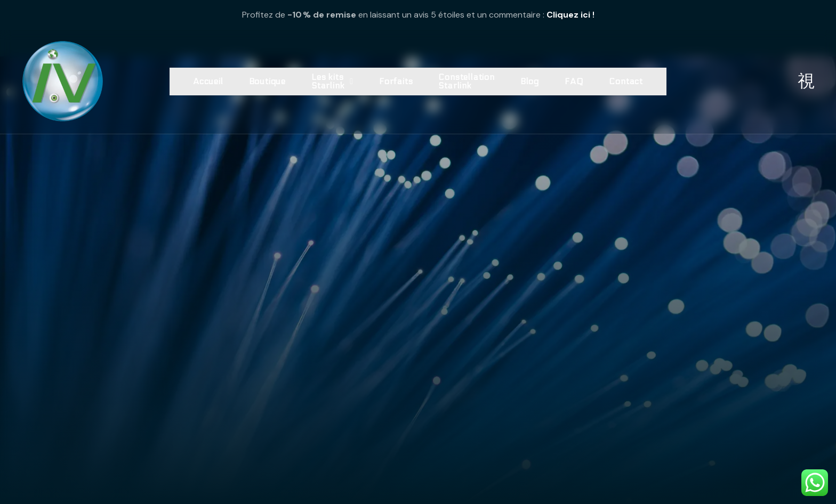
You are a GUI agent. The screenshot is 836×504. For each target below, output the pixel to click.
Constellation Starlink (466, 81)
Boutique (267, 81)
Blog (530, 81)
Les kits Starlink (332, 81)
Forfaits (396, 81)
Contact (626, 81)
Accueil (208, 81)
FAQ (574, 81)
